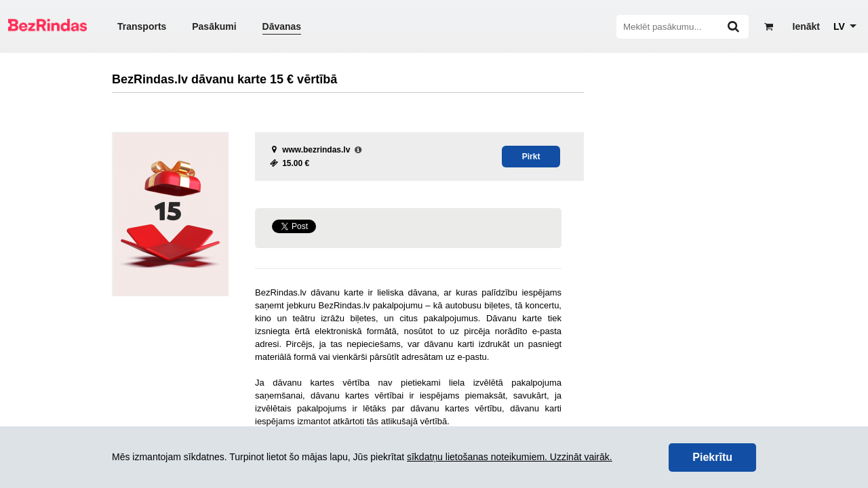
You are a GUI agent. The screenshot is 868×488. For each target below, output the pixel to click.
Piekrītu (712, 457)
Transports (142, 26)
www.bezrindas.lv (316, 150)
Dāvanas (282, 26)
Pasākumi (214, 26)
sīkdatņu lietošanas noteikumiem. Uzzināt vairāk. (510, 457)
